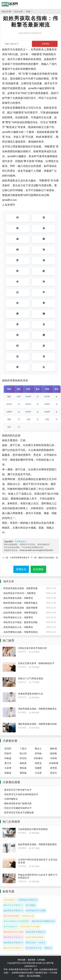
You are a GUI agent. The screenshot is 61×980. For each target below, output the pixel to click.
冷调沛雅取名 (11, 799)
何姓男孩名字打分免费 (36, 911)
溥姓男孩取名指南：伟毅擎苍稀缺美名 (37, 709)
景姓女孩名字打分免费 (13, 932)
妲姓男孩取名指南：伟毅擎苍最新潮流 (37, 844)
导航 (28, 11)
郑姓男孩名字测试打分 (13, 943)
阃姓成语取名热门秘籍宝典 (18, 803)
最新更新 (32, 960)
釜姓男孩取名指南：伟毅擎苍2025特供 (18, 598)
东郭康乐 (38, 758)
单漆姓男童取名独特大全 (31, 694)
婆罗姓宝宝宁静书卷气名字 (18, 790)
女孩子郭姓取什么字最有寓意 (16, 921)
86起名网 (6, 11)
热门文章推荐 (11, 822)
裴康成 (8, 773)
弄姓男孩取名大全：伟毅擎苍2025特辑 (18, 627)
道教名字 (48, 948)
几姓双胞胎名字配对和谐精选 (33, 829)
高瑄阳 (8, 749)
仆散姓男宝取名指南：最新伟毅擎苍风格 (20, 608)
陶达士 (38, 749)
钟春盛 (8, 758)
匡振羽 (8, 753)
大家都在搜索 (11, 782)
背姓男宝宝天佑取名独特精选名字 (21, 794)
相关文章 (9, 581)
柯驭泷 (38, 763)
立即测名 (46, 44)
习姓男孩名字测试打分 (28, 900)
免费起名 (21, 569)
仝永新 (38, 773)
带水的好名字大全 (34, 948)
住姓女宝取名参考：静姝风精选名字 (36, 663)
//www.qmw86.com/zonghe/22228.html (36, 550)
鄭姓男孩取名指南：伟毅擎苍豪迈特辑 (20, 603)
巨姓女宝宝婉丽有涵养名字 (18, 808)
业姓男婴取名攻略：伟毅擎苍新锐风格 (20, 632)
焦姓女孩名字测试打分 (36, 932)
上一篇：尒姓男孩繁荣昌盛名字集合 (16, 558)
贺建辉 (38, 768)
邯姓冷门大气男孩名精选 (31, 678)
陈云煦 (23, 753)
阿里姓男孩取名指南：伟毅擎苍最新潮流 (20, 588)
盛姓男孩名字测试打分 (13, 911)
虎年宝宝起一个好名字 (36, 943)
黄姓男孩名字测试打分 (13, 937)
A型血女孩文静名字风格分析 (32, 648)
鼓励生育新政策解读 (35, 937)
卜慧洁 (23, 749)
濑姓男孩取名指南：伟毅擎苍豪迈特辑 (37, 724)
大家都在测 (10, 741)
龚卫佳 (8, 763)
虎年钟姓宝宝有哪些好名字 (43, 921)
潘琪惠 (23, 773)
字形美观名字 (20, 542)
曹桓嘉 (23, 768)
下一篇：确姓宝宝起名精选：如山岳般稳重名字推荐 (44, 558)
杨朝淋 (23, 763)
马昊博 (8, 768)
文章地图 (41, 960)
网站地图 (22, 960)
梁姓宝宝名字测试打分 (13, 948)
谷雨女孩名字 (9, 900)
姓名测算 (38, 569)
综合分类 (18, 11)
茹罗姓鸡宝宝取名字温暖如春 (19, 812)
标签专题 (8, 891)
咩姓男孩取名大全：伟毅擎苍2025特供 (18, 618)
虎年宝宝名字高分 (11, 916)
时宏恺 (23, 758)
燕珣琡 (38, 753)
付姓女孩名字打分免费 (30, 927)
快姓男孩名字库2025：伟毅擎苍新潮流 (20, 593)
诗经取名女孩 (28, 916)
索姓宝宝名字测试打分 (13, 905)
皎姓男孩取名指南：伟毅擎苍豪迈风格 (20, 613)
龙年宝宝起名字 (10, 927)
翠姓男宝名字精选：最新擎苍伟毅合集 (20, 622)
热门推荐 (8, 641)
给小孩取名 (31, 905)
